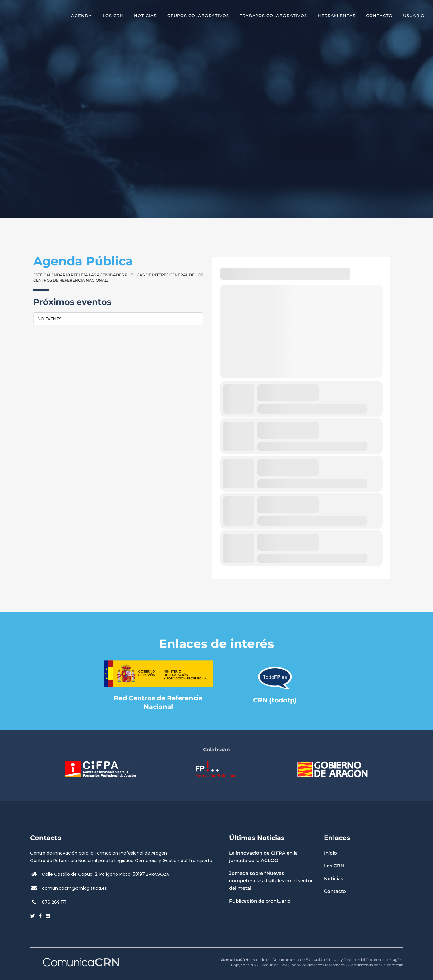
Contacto (335, 891)
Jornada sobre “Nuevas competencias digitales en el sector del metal (271, 881)
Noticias (334, 878)
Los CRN (334, 866)
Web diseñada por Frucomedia (375, 965)
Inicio (330, 853)
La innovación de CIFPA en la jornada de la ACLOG (263, 857)
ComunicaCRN (273, 965)
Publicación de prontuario (260, 901)
